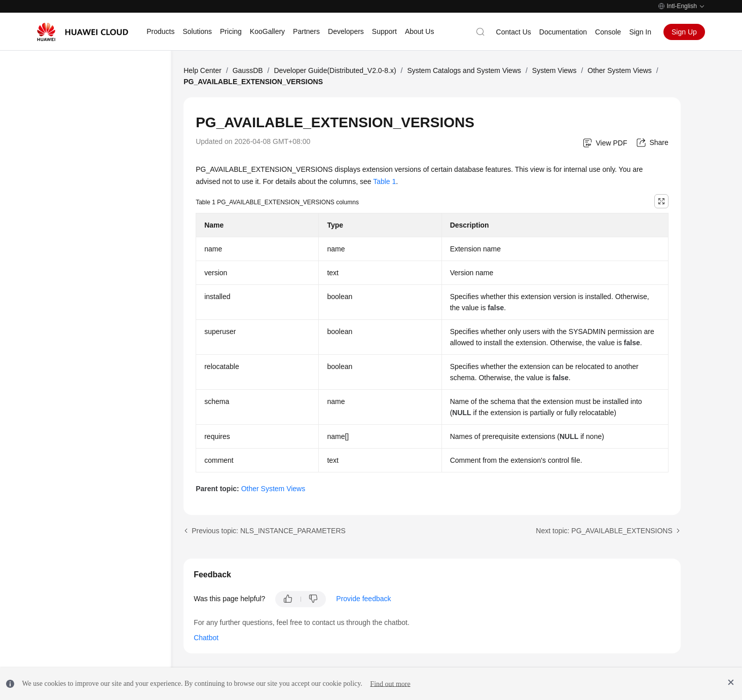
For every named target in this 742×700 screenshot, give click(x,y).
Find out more (390, 684)
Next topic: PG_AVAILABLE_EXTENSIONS (604, 531)
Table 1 (384, 181)
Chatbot (206, 638)
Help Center (202, 70)
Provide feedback (363, 599)
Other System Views (620, 70)
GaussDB (248, 70)
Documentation (563, 32)
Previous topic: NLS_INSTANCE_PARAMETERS (269, 531)
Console (608, 32)
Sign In (640, 32)
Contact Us (514, 32)
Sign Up (684, 32)
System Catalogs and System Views (464, 70)
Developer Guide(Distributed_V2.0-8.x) (335, 70)
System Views (554, 70)
